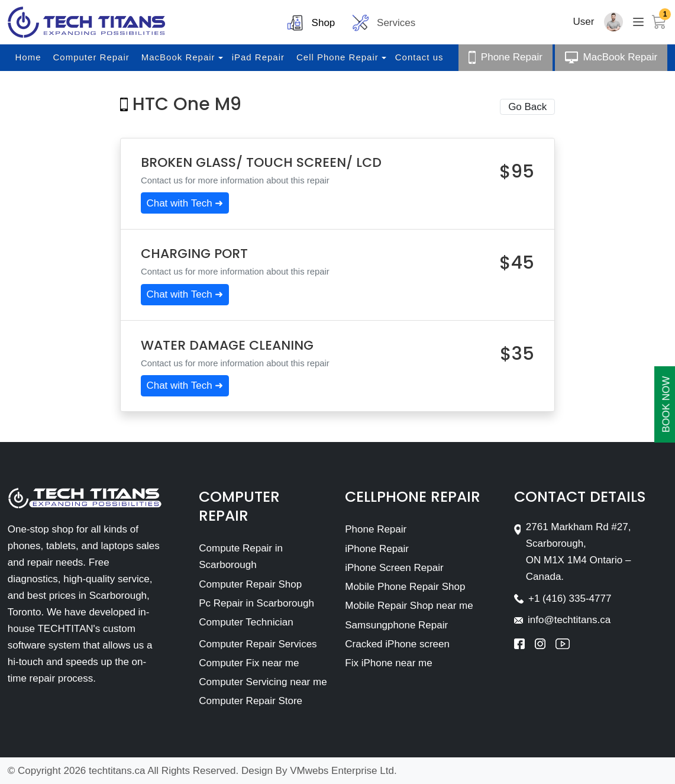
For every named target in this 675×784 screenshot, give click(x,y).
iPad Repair (258, 57)
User (584, 22)
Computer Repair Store (251, 701)
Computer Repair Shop (250, 584)
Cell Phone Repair (337, 57)
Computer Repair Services (258, 644)
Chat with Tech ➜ (185, 203)
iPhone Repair (377, 549)
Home (28, 57)
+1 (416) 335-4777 (570, 599)
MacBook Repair (178, 57)
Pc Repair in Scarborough (256, 603)
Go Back (527, 107)
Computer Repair (91, 57)
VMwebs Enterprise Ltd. (343, 771)
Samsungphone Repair (396, 625)
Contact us (419, 57)
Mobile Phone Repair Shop (405, 587)
